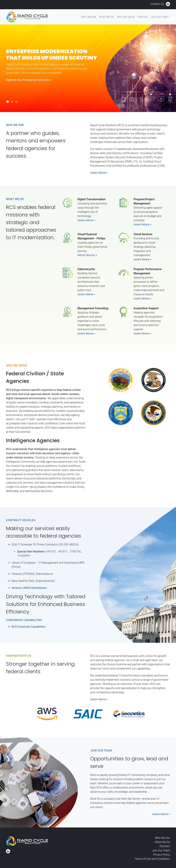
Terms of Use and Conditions (152, 859)
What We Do (106, 17)
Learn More (98, 173)
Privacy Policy (162, 855)
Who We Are (89, 17)
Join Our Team (160, 17)
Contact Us (157, 4)
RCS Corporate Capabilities (28, 627)
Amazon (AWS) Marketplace (29, 588)
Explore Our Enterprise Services (28, 80)
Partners (143, 17)
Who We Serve (126, 17)
